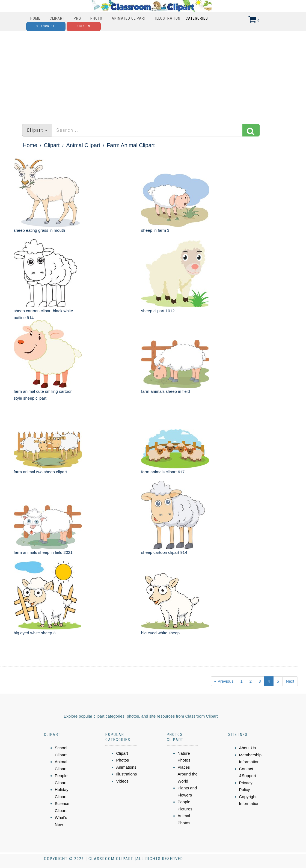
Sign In (84, 26)
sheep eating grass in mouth (39, 230)
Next (290, 681)
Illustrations (127, 774)
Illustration (168, 18)
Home (35, 18)
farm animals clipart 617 (163, 472)
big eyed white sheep (160, 633)
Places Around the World (188, 774)
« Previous (224, 681)
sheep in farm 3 (155, 230)
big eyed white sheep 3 (35, 633)
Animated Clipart (129, 18)
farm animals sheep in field (165, 391)
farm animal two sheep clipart (40, 472)
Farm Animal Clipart (131, 145)
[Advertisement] (153, 75)
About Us (248, 748)
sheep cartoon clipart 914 (164, 552)
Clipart (57, 18)
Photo (96, 18)
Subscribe (46, 26)
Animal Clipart (83, 145)
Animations (126, 767)
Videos (123, 781)
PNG (77, 18)
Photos (123, 760)
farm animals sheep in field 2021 (43, 552)
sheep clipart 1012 (158, 311)
